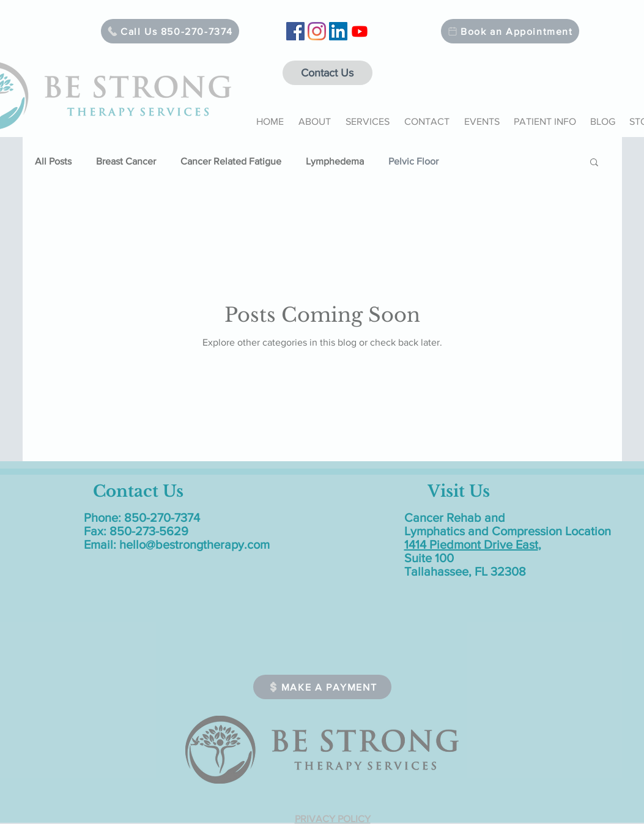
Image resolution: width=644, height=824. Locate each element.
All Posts (53, 161)
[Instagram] (317, 31)
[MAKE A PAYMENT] (322, 687)
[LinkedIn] (338, 31)
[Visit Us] (459, 491)
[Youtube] (360, 31)
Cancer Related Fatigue (231, 161)
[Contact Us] (328, 73)
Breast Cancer (126, 161)
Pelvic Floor (413, 161)
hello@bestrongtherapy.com (194, 544)
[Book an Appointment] (510, 31)
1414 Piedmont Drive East (471, 544)
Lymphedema (335, 161)
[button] (315, 116)
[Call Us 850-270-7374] (170, 31)
